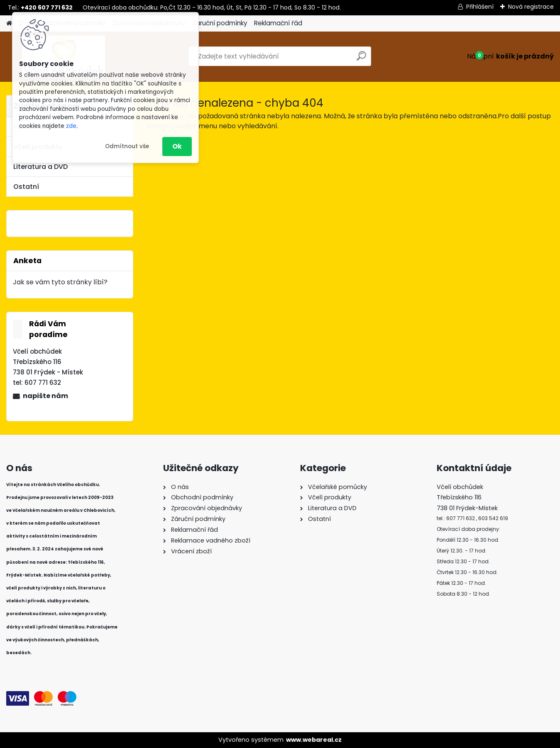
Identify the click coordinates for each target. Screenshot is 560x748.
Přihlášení (480, 7)
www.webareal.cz (314, 740)
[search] (361, 59)
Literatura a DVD (40, 167)
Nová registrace (531, 7)
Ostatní (26, 187)
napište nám (45, 396)
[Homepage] (9, 23)
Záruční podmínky (220, 23)
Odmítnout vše (127, 146)
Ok (177, 146)
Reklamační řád (278, 23)
